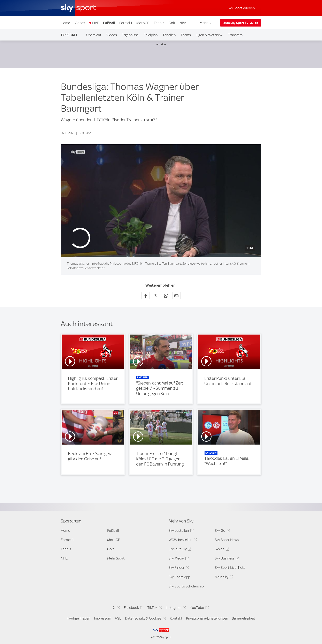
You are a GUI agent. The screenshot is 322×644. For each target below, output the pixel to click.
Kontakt (176, 618)
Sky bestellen (181, 531)
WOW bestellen (182, 540)
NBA (183, 23)
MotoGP (143, 23)
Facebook (133, 608)
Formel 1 (126, 23)
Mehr (206, 23)
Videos (80, 23)
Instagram (175, 608)
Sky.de (221, 550)
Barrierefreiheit (244, 618)
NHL (64, 558)
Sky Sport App (179, 577)
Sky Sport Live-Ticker (231, 568)
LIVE (95, 23)
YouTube (199, 608)
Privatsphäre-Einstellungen (207, 618)
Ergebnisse (130, 35)
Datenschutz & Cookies (145, 619)
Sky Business (226, 559)
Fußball (109, 23)
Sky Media (178, 559)
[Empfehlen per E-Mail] (176, 295)
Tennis (159, 23)
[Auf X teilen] (156, 295)
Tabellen (169, 35)
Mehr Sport (116, 558)
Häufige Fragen (79, 618)
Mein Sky (223, 578)
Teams (186, 35)
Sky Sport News (227, 540)
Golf (172, 23)
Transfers (235, 35)
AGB (118, 618)
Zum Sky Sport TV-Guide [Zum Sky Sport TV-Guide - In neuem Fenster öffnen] (241, 23)
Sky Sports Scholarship (186, 586)
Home (65, 23)
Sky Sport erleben (241, 8)
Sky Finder (178, 568)
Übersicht (94, 35)
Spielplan (151, 35)
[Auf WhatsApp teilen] (166, 295)
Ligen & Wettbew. (209, 35)
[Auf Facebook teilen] (146, 295)
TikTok (154, 608)
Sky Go (222, 531)
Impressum (103, 618)
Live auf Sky (179, 550)
